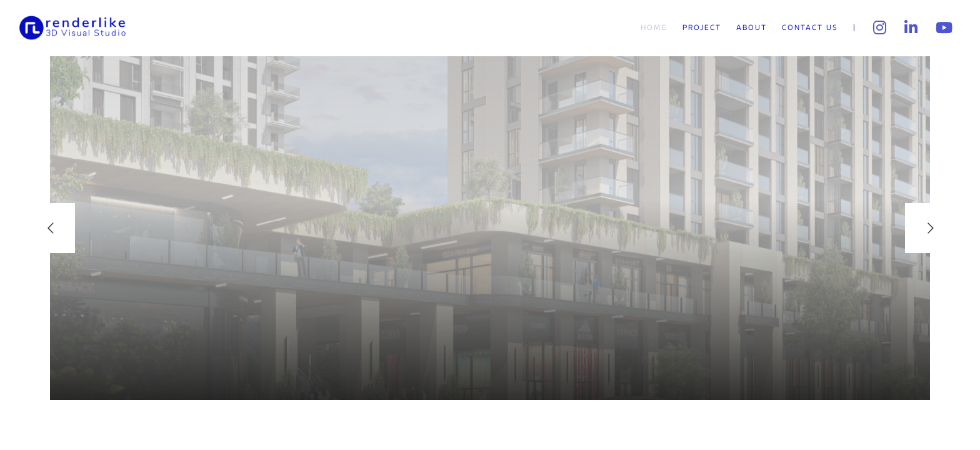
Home (654, 28)
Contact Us (810, 28)
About (752, 28)
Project (702, 28)
